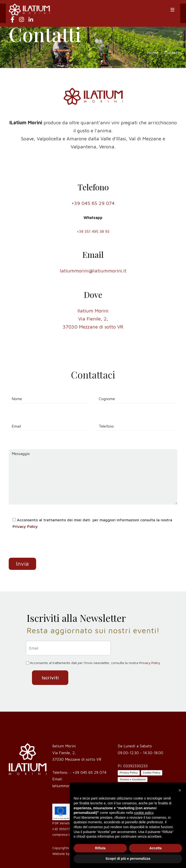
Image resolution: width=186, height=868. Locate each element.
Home (153, 53)
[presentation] (46, 548)
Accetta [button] (156, 848)
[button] (180, 790)
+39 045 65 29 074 (89, 772)
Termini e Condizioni (133, 779)
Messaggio (93, 477)
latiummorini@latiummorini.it (93, 271)
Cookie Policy (152, 773)
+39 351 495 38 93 (93, 231)
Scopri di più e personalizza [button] (128, 859)
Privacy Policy (25, 526)
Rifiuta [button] (100, 848)
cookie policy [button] (144, 813)
